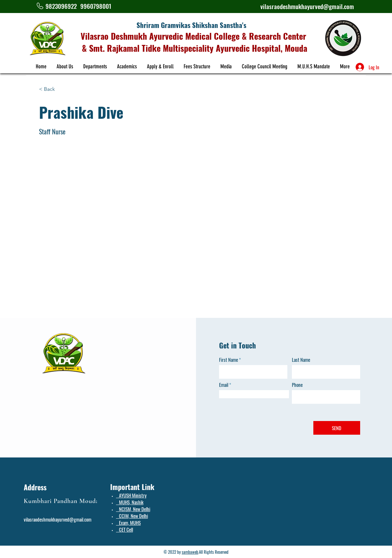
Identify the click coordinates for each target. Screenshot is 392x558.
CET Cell (124, 529)
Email (224, 385)
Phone (297, 385)
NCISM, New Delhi (133, 509)
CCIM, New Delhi (132, 516)
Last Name (301, 360)
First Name (229, 360)
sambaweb (190, 552)
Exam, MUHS (128, 523)
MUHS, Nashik (130, 502)
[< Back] (52, 89)
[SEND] (337, 428)
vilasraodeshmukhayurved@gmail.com (307, 6)
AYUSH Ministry (131, 495)
